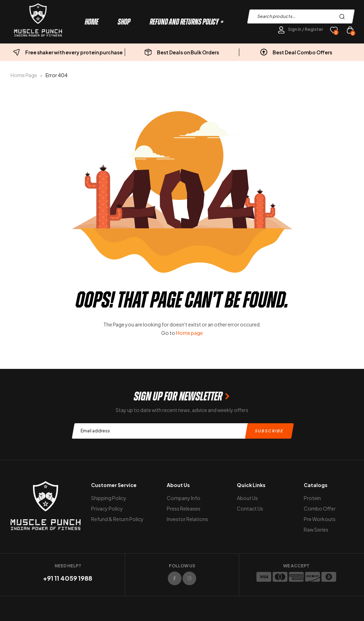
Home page (189, 333)
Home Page (24, 75)
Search (344, 16)
